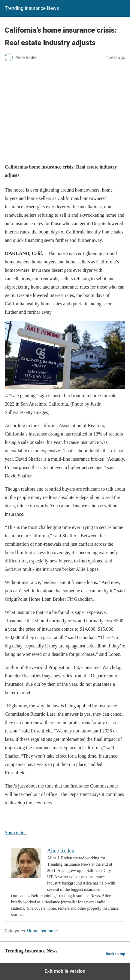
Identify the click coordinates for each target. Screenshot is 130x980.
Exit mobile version (65, 971)
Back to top (115, 954)
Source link (16, 833)
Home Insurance (42, 931)
